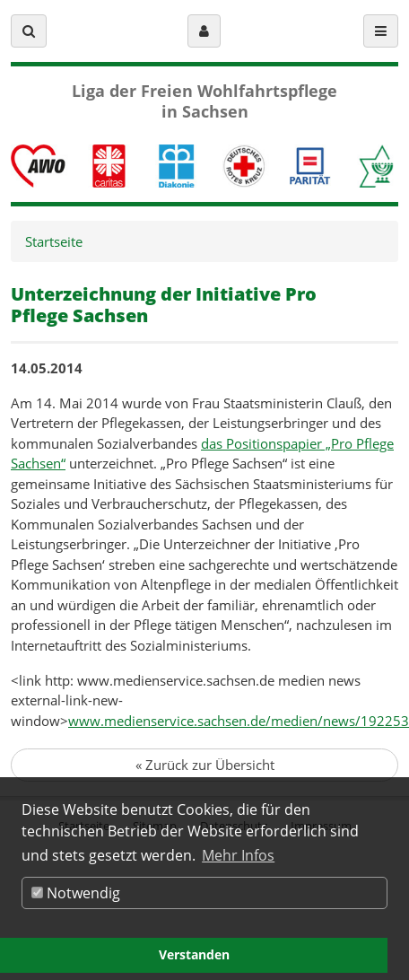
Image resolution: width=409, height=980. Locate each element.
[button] (29, 31)
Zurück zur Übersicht (205, 765)
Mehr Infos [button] (238, 855)
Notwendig (76, 893)
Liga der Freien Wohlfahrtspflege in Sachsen (204, 101)
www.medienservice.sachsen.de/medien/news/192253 (239, 721)
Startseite (54, 241)
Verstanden (194, 954)
